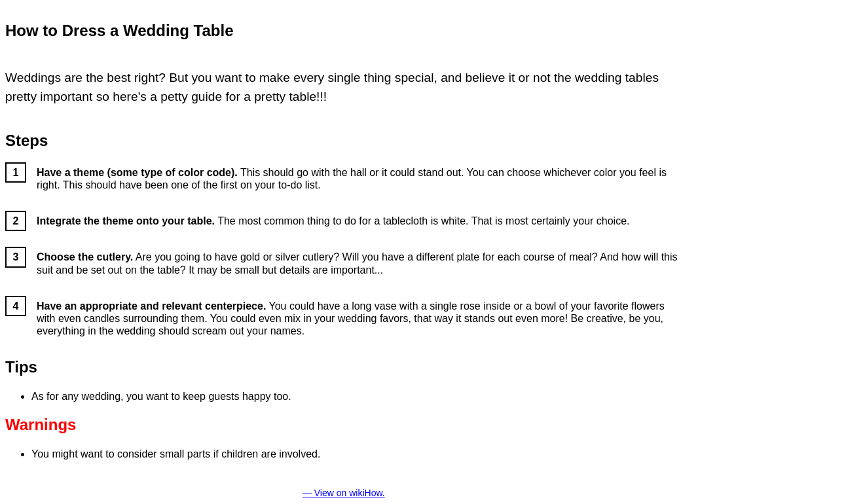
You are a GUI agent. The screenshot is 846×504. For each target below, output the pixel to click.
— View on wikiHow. (344, 493)
